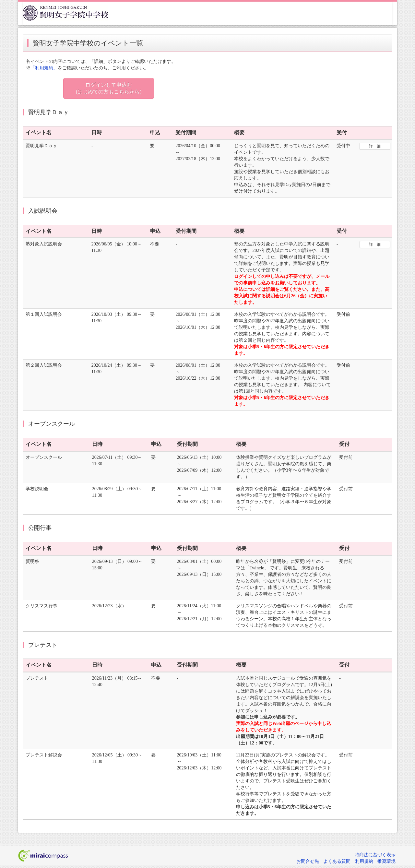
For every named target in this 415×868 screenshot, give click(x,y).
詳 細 (375, 146)
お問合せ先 (308, 861)
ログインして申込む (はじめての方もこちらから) (109, 88)
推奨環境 (386, 861)
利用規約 (364, 861)
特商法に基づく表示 (375, 855)
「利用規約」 (44, 68)
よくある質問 (337, 861)
